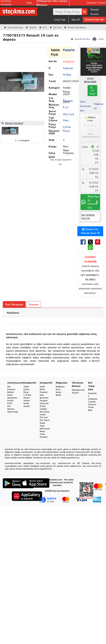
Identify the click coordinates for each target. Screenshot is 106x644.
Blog (29, 3)
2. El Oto (27, 395)
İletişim (75, 393)
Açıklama (13, 313)
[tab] (53, 313)
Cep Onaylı (92, 91)
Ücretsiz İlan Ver (94, 19)
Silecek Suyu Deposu (75, 27)
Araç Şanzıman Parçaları (44, 398)
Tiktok (91, 407)
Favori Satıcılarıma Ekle (85, 106)
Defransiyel (45, 429)
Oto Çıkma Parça (14, 27)
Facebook (92, 393)
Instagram (93, 399)
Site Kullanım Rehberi (11, 389)
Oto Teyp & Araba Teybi (45, 423)
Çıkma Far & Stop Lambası (44, 406)
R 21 (43, 27)
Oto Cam (56, 27)
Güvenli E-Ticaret (96, 3)
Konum (34, 304)
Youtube (92, 402)
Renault (31, 27)
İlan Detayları (14, 304)
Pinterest (92, 404)
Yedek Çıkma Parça (26, 389)
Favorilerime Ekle (80, 39)
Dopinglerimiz (78, 390)
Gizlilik (10, 401)
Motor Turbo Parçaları (44, 434)
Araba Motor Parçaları (44, 389)
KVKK (10, 403)
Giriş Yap (60, 19)
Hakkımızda (13, 412)
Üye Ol (76, 19)
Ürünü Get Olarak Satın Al (90, 231)
